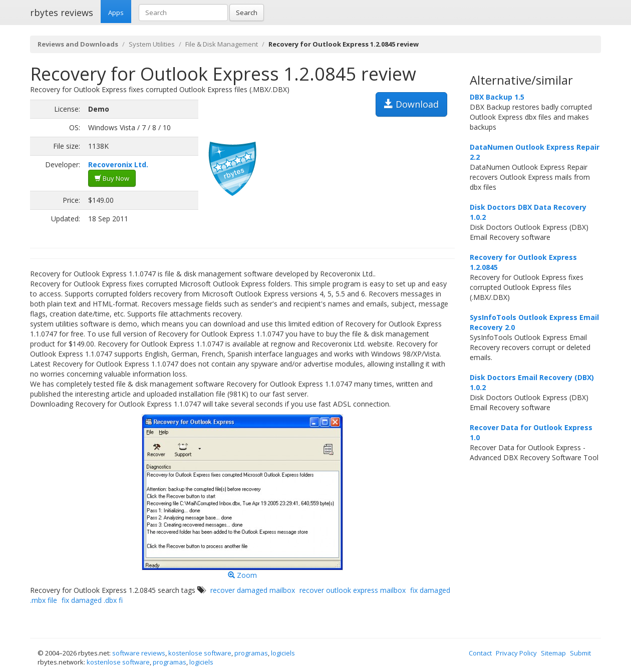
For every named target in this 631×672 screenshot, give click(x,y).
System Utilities (152, 44)
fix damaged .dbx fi (92, 600)
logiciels (283, 653)
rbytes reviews (62, 13)
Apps (116, 13)
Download (411, 104)
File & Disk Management (222, 44)
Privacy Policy (516, 653)
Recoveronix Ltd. (118, 164)
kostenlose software (200, 653)
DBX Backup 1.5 (497, 97)
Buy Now (112, 178)
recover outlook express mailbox (353, 590)
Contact (480, 653)
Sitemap (553, 653)
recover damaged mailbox (253, 590)
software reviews (139, 653)
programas (251, 653)
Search (247, 13)
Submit (580, 653)
